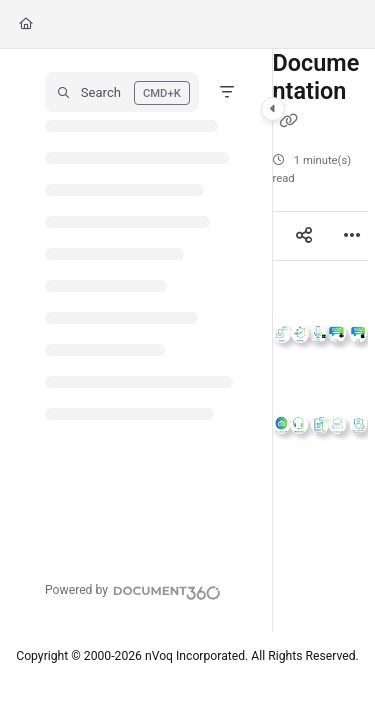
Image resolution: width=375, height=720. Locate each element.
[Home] (26, 24)
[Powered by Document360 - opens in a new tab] (133, 590)
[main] (320, 340)
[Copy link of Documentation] (289, 121)
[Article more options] (352, 236)
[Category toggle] (273, 109)
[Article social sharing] (304, 236)
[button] (122, 92)
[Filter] (227, 92)
